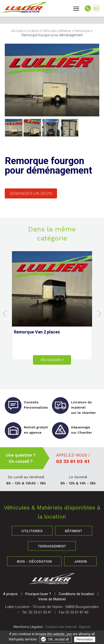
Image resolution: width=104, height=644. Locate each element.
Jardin (80, 561)
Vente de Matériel (52, 599)
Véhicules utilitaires (57, 31)
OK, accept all (59, 639)
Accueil (17, 31)
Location (32, 31)
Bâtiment (74, 531)
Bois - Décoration (34, 561)
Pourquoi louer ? (38, 594)
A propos (10, 594)
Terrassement (52, 546)
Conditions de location (76, 594)
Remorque (82, 31)
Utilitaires (32, 531)
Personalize (85, 639)
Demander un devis (31, 193)
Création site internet (61, 627)
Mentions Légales (28, 627)
